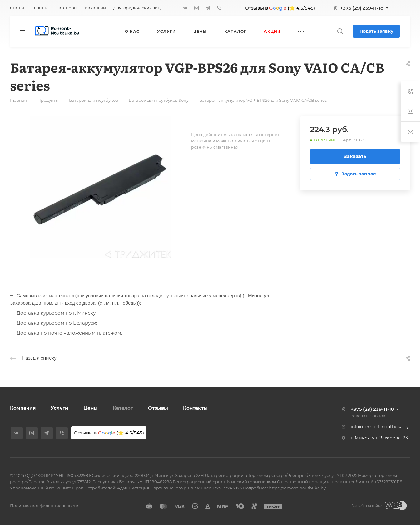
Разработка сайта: (367, 506)
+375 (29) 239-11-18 (362, 8)
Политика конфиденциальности (44, 506)
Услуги (59, 408)
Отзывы (158, 408)
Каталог (123, 408)
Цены (91, 408)
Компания (23, 408)
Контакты (195, 408)
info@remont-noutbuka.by (380, 427)
